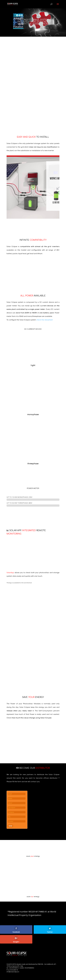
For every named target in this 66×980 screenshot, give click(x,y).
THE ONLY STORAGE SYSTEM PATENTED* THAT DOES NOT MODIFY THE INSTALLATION (33, 22)
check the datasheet (45, 320)
